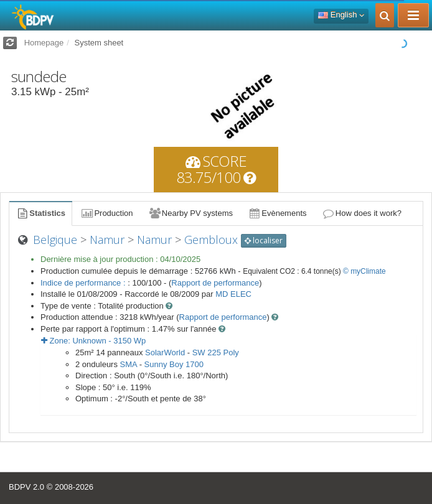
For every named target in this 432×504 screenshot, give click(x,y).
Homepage (44, 43)
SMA (129, 364)
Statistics (40, 213)
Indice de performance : (84, 283)
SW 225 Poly (216, 352)
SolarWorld (165, 352)
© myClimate (364, 271)
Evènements (277, 213)
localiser (264, 240)
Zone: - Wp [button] (93, 341)
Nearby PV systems (190, 213)
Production (106, 213)
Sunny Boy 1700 (174, 364)
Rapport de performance (215, 283)
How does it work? (362, 213)
